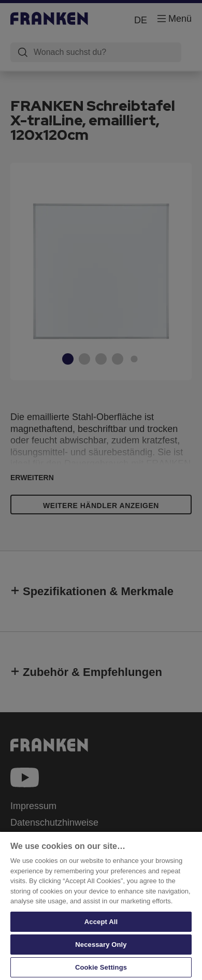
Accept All (101, 922)
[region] (101, 905)
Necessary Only (101, 945)
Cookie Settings (101, 967)
